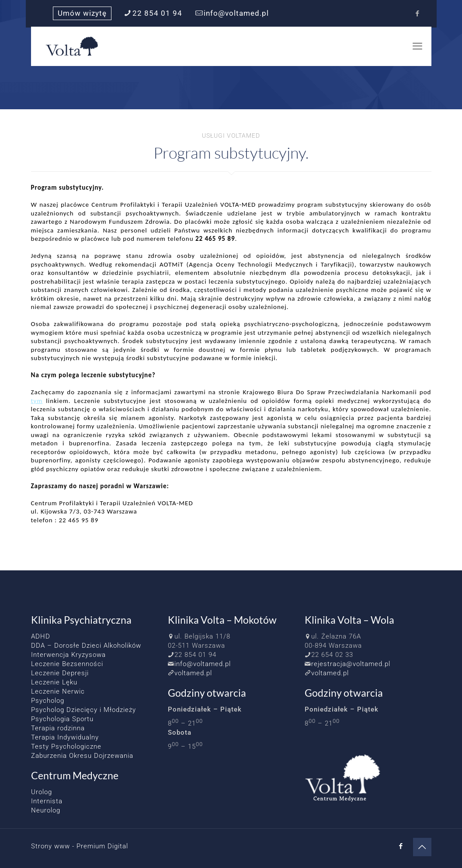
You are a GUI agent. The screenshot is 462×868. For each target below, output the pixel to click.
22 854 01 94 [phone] (157, 13)
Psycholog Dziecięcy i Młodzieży (83, 710)
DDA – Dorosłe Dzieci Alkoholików (86, 646)
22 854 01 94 (195, 655)
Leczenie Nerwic (58, 691)
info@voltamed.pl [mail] (236, 13)
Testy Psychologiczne (66, 746)
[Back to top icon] (422, 847)
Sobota (180, 733)
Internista (47, 801)
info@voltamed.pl (203, 664)
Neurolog (46, 810)
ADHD (41, 636)
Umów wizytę (82, 13)
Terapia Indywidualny (65, 737)
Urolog (42, 792)
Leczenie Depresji (60, 673)
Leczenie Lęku (54, 682)
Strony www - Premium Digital (80, 846)
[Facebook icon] (418, 14)
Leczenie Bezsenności (67, 664)
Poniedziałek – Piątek (205, 709)
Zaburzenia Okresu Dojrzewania (82, 756)
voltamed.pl (193, 673)
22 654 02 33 (332, 655)
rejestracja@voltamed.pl (351, 664)
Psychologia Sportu (62, 719)
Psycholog (48, 701)
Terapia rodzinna (58, 728)
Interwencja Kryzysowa (68, 655)
